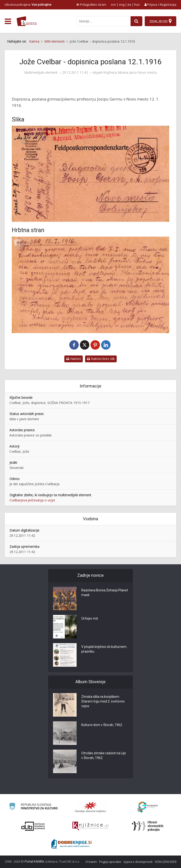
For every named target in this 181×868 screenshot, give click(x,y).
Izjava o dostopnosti (138, 862)
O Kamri (91, 862)
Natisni (74, 359)
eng (122, 4)
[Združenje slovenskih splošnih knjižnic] (90, 826)
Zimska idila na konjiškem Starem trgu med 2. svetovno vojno (103, 701)
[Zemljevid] (160, 21)
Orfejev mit (90, 618)
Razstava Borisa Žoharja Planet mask (105, 593)
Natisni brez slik (101, 359)
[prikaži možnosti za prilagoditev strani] (91, 4)
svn (113, 4)
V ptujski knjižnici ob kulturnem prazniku (104, 649)
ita (129, 4)
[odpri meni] (8, 21)
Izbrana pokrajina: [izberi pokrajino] (28, 4)
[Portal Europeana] (148, 807)
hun (137, 4)
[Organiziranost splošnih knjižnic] (90, 807)
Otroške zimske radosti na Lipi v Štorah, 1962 (104, 755)
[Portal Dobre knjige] (71, 844)
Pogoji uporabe (110, 862)
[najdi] (136, 21)
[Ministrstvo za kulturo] (33, 807)
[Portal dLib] (33, 826)
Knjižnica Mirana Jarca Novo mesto (130, 73)
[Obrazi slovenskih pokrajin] (148, 826)
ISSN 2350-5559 (166, 862)
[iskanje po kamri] (103, 21)
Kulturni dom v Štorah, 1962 (102, 725)
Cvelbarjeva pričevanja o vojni (32, 500)
